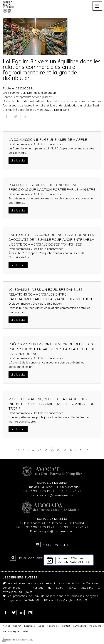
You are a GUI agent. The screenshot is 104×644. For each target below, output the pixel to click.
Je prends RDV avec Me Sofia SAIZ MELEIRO (74, 560)
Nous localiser (30, 558)
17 (65, 450)
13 (39, 450)
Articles (25, 631)
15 (52, 450)
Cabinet (17, 626)
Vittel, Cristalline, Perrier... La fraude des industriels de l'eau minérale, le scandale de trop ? (51, 404)
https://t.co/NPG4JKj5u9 (71, 600)
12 (33, 450)
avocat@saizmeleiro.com (57, 495)
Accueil (6, 626)
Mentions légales (11, 631)
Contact (66, 626)
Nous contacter (56, 545)
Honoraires (53, 626)
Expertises (30, 626)
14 (46, 450)
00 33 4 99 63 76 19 (36, 527)
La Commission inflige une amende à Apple (48, 140)
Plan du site (95, 626)
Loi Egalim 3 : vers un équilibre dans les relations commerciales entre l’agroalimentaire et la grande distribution (50, 294)
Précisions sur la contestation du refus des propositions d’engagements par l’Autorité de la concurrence (52, 349)
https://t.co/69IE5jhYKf (17, 592)
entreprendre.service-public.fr (33, 97)
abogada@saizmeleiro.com (57, 531)
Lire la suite (62, 110)
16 (58, 450)
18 (71, 450)
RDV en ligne (80, 626)
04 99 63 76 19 (39, 491)
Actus (41, 626)
